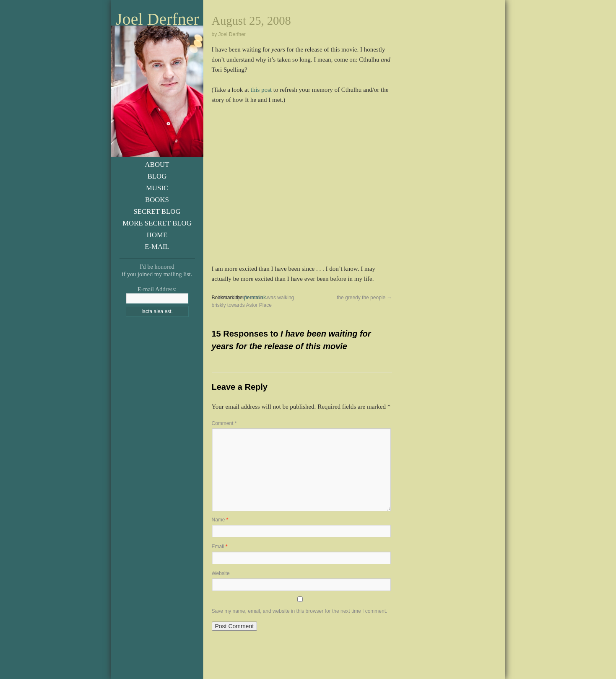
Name (220, 520)
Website (221, 573)
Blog (157, 176)
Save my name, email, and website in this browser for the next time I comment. (300, 611)
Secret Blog (157, 211)
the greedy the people (364, 298)
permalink (255, 298)
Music (157, 188)
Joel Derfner (157, 19)
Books (157, 200)
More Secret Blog (157, 223)
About (157, 165)
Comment (224, 423)
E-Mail (157, 247)
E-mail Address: (157, 289)
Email (220, 547)
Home (157, 235)
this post (261, 90)
